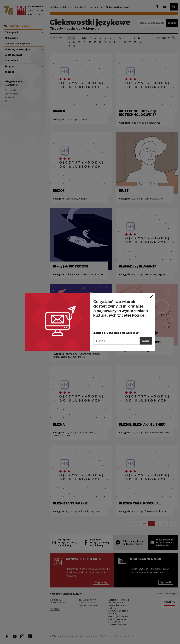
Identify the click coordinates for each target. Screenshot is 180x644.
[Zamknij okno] (151, 297)
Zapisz (146, 341)
